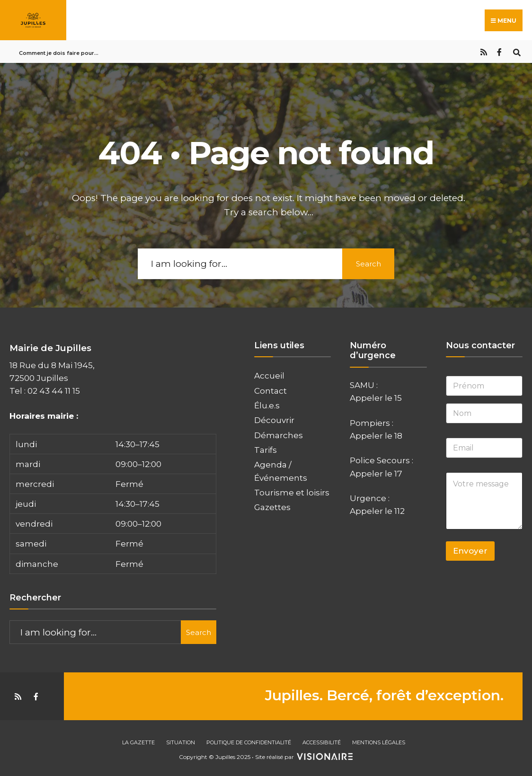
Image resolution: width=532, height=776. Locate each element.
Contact (270, 391)
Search (368, 264)
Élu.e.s (267, 405)
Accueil (269, 375)
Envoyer (470, 551)
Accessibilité (322, 742)
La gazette (138, 742)
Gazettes (272, 507)
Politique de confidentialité (249, 742)
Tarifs (266, 450)
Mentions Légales (379, 742)
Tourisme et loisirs (292, 492)
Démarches (279, 435)
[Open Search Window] (517, 51)
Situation (181, 742)
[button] (113, 504)
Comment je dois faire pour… (59, 53)
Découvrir (274, 420)
